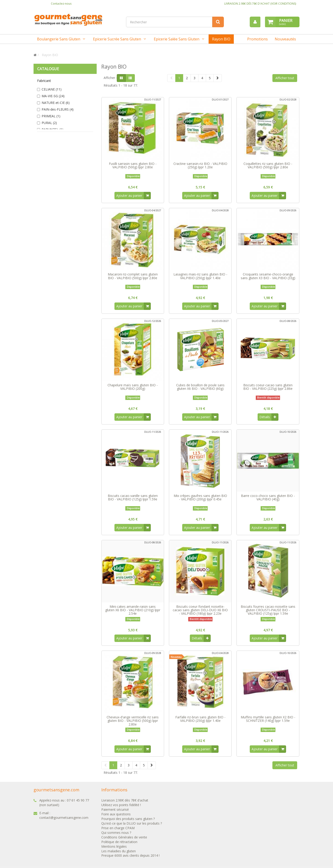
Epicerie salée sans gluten (177, 39)
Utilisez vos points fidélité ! (121, 807)
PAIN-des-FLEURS (58, 109)
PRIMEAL (51, 116)
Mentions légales (114, 848)
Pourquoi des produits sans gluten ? (128, 821)
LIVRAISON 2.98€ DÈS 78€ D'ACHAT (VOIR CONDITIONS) (260, 4)
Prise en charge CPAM (118, 830)
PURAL (49, 123)
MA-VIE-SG (53, 96)
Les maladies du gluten (119, 853)
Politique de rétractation (119, 844)
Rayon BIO (221, 39)
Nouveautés (285, 39)
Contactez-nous (61, 4)
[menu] (255, 22)
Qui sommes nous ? (116, 834)
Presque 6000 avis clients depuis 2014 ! (130, 857)
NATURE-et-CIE (56, 103)
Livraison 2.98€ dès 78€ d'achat (125, 802)
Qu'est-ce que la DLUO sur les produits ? (132, 825)
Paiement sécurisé (115, 811)
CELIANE (52, 89)
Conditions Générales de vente (124, 839)
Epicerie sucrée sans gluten (117, 39)
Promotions (257, 39)
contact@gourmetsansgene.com (64, 819)
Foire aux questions (116, 816)
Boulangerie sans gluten (59, 39)
